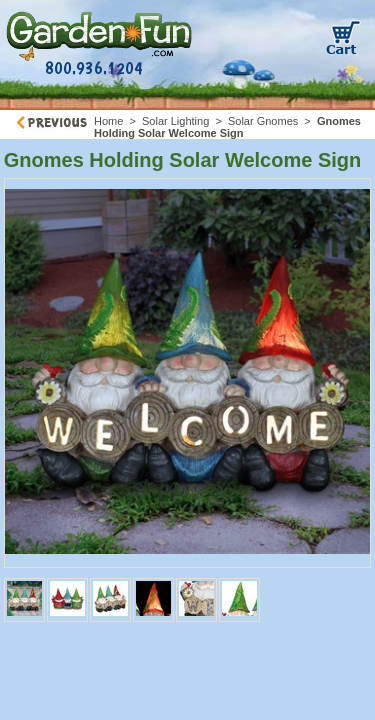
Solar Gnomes (263, 121)
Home (108, 121)
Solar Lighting (175, 121)
